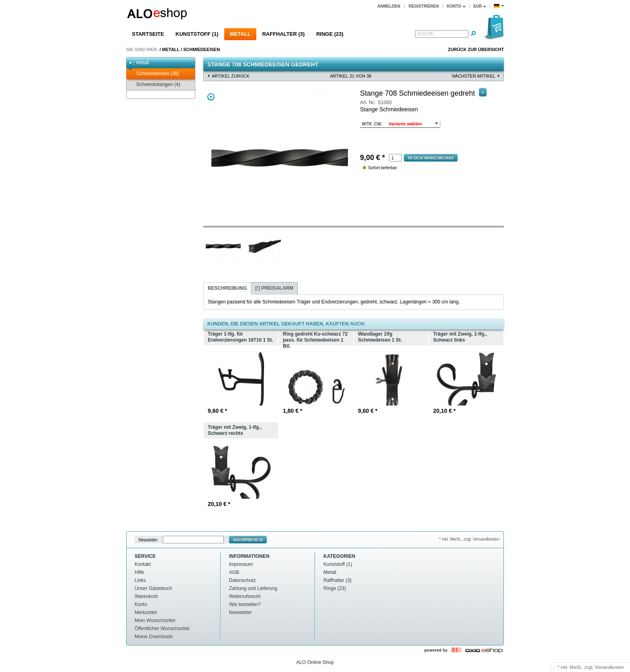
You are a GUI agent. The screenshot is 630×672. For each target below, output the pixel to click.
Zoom (211, 97)
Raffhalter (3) (283, 34)
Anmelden (389, 6)
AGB (234, 572)
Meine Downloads (154, 637)
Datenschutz (242, 580)
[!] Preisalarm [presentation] (274, 288)
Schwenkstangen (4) (154, 85)
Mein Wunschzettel (155, 621)
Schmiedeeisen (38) (154, 74)
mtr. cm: (372, 124)
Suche (425, 34)
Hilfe (139, 572)
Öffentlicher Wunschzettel (162, 629)
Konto (141, 604)
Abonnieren (248, 539)
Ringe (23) (330, 34)
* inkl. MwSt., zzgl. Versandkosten (469, 539)
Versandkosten (609, 667)
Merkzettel (146, 613)
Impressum (241, 564)
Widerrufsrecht (245, 596)
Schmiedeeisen (201, 49)
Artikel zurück (231, 76)
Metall (240, 34)
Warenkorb (146, 596)
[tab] (227, 288)
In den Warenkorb (431, 158)
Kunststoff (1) (197, 34)
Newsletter (148, 540)
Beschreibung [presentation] (227, 288)
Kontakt (143, 564)
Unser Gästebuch (153, 588)
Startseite (148, 34)
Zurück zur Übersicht (476, 49)
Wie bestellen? (245, 604)
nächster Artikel (474, 76)
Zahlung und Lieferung (253, 588)
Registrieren (424, 6)
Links (140, 580)
